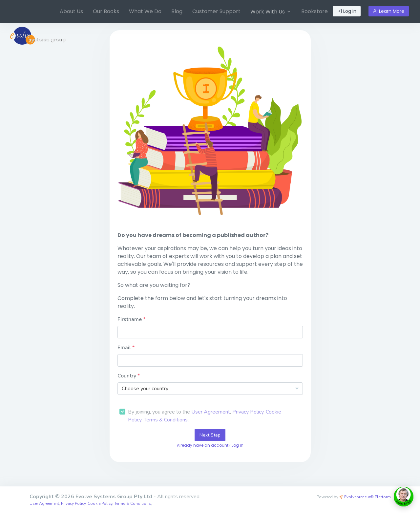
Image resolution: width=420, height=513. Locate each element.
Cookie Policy (100, 503)
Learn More (389, 11)
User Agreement (211, 412)
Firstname (130, 319)
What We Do (145, 11)
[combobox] (210, 389)
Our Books (106, 11)
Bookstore (315, 11)
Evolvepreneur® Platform (365, 497)
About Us (71, 11)
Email (125, 348)
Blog (177, 11)
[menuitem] (71, 11)
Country (127, 376)
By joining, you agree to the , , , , (205, 416)
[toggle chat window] (404, 497)
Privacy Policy (248, 412)
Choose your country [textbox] (145, 389)
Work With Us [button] (271, 12)
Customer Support (216, 11)
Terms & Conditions (166, 420)
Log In (347, 11)
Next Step (210, 435)
